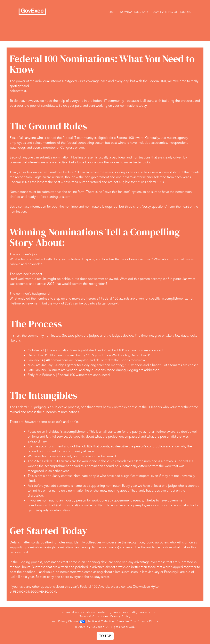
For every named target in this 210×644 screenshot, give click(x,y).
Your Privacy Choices (68, 621)
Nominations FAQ (134, 12)
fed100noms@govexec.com (35, 592)
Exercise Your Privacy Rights (138, 621)
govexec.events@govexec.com (132, 612)
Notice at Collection (101, 621)
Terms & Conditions (94, 616)
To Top (105, 636)
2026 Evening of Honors (172, 12)
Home (111, 12)
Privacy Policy (120, 616)
